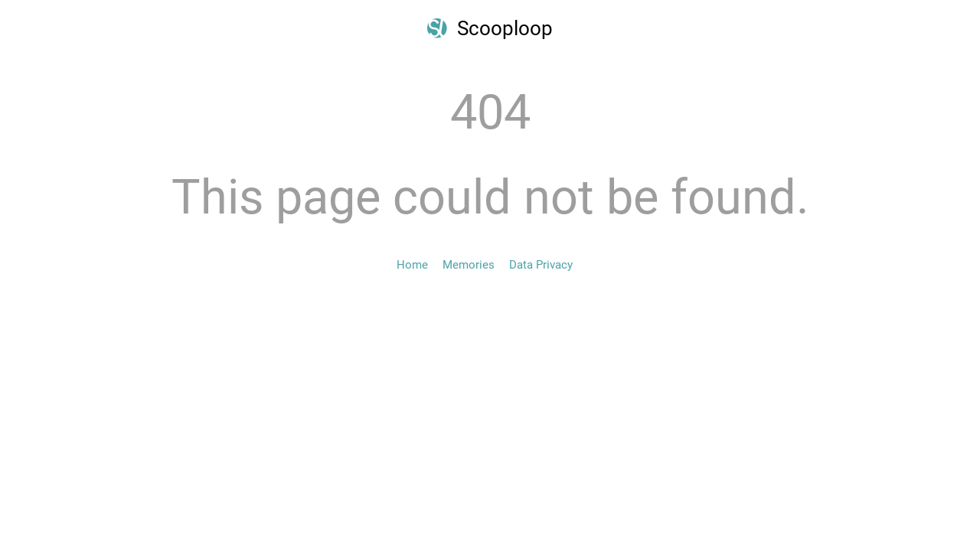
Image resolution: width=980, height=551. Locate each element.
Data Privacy (541, 265)
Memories (469, 265)
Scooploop (505, 28)
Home (412, 265)
